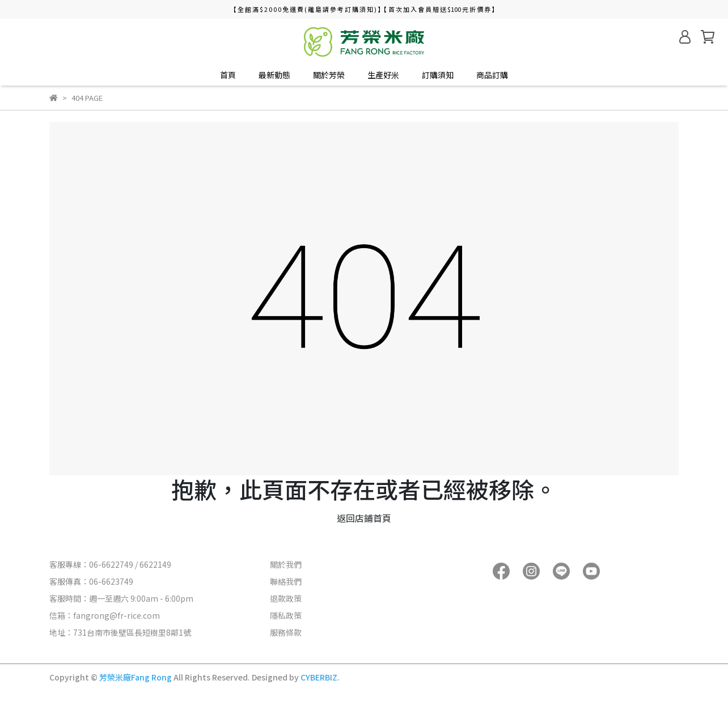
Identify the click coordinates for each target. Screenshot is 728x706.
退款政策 (286, 598)
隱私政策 (286, 615)
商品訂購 (492, 75)
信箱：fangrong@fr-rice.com (105, 615)
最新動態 (274, 75)
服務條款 (286, 632)
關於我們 (286, 564)
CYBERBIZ (319, 677)
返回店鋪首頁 (364, 518)
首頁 (228, 75)
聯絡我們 (286, 581)
